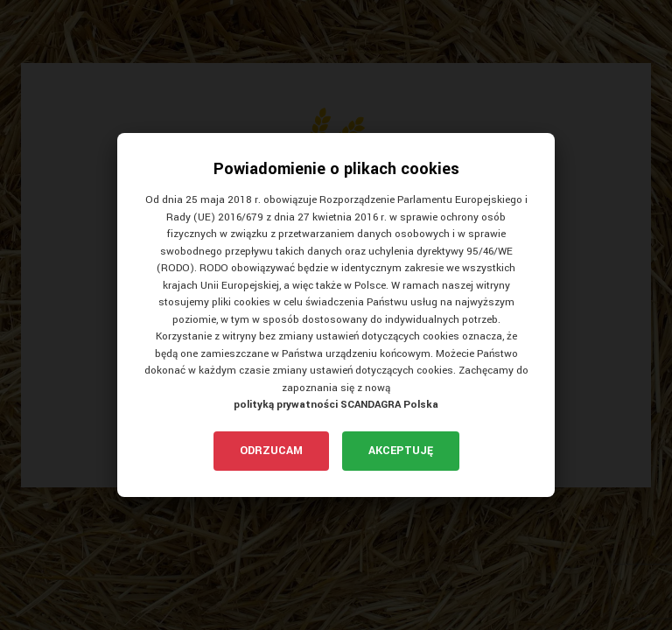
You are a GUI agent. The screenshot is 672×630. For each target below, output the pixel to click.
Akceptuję (401, 451)
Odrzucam (271, 451)
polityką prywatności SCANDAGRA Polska (336, 405)
